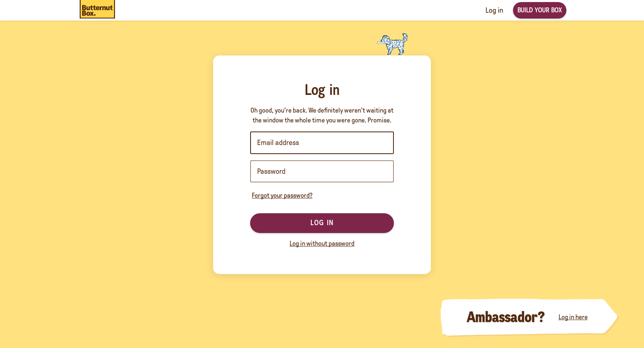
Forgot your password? (282, 195)
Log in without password (322, 243)
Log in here (573, 317)
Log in (322, 223)
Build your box (540, 10)
